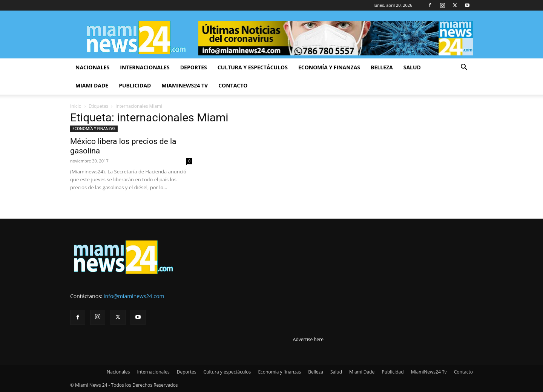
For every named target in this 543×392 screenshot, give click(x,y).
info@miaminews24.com (134, 296)
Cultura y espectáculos (253, 67)
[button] (464, 68)
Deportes (194, 67)
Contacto (233, 85)
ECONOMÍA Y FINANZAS (94, 129)
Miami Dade (92, 85)
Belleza (382, 67)
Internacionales (145, 67)
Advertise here (308, 339)
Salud (412, 67)
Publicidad (135, 85)
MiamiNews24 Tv (185, 85)
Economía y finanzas (329, 67)
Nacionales (92, 67)
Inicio (76, 106)
